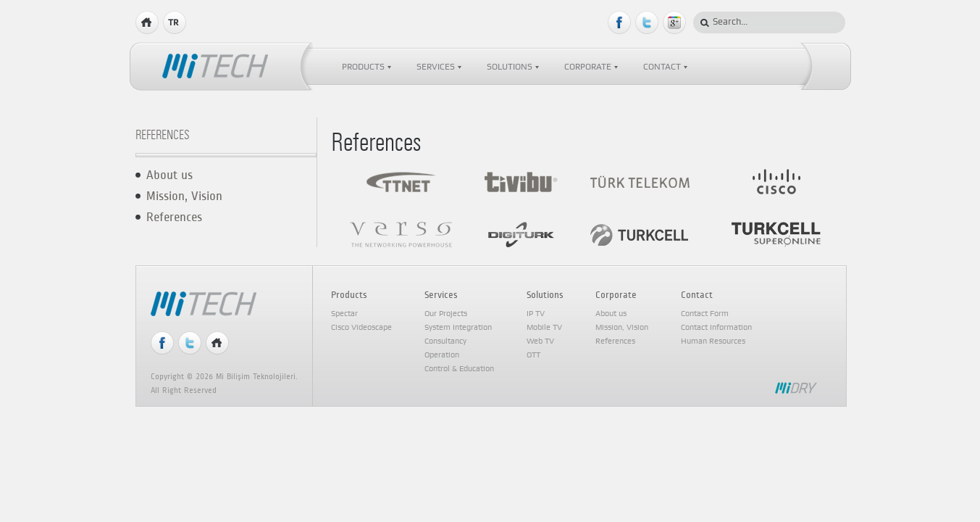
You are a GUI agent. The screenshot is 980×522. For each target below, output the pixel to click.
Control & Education (459, 369)
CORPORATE (588, 67)
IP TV (536, 314)
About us (169, 175)
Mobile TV (544, 328)
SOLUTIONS (510, 67)
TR (173, 23)
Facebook (620, 23)
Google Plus (675, 23)
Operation (442, 355)
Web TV (540, 341)
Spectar (344, 314)
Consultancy (445, 341)
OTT (533, 355)
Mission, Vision (184, 196)
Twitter (647, 23)
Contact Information (716, 328)
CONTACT (662, 67)
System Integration (458, 328)
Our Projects (446, 314)
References (174, 217)
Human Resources (713, 341)
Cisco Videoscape (361, 328)
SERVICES (436, 67)
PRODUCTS (363, 67)
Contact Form (705, 314)
